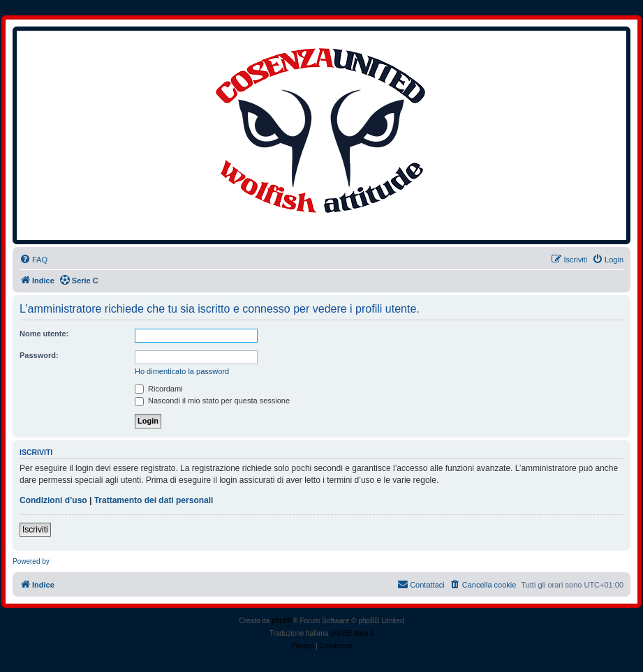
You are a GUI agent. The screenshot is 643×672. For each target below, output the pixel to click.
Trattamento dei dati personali (154, 500)
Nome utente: (44, 334)
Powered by (31, 561)
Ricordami (159, 389)
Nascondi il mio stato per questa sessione (212, 401)
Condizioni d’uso (53, 500)
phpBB (282, 621)
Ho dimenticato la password (182, 371)
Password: (39, 355)
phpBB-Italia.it (352, 633)
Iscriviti (35, 530)
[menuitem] (34, 260)
